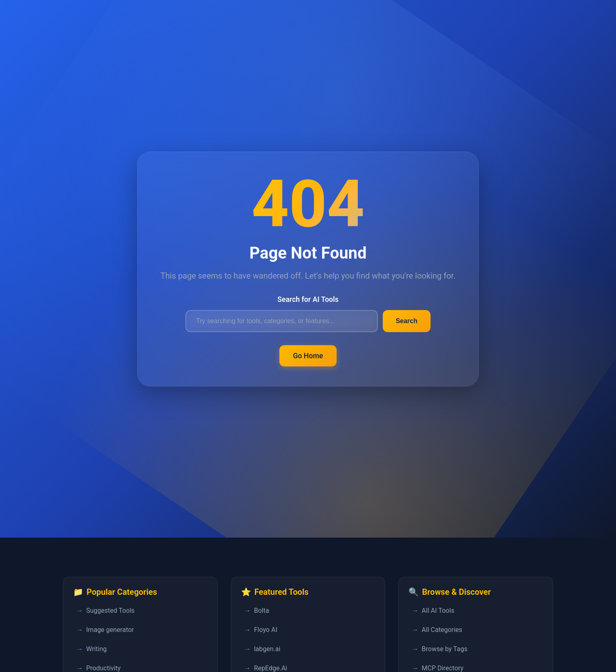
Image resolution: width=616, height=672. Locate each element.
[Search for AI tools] (282, 321)
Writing (96, 649)
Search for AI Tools (308, 299)
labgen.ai (267, 649)
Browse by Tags (444, 649)
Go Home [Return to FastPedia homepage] (308, 356)
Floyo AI (266, 630)
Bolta (262, 611)
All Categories (442, 630)
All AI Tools (438, 611)
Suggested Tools (110, 611)
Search (407, 321)
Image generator (110, 630)
